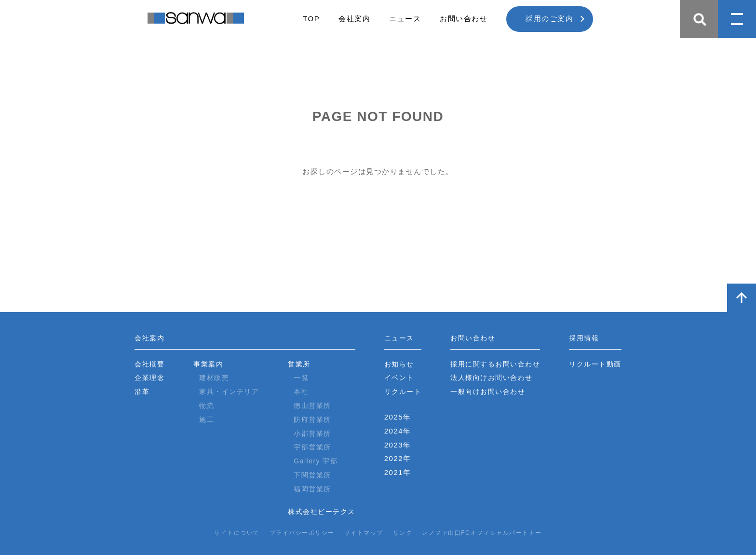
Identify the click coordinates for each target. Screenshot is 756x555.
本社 (301, 392)
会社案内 (354, 19)
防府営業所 (312, 420)
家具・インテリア (229, 392)
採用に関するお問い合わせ (495, 364)
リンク (403, 533)
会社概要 (149, 364)
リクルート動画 (595, 364)
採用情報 (584, 338)
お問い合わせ (464, 19)
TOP (311, 19)
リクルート (403, 392)
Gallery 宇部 (316, 461)
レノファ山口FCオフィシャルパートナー (482, 533)
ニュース (405, 19)
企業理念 (149, 378)
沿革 (142, 392)
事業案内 (208, 364)
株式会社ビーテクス (322, 512)
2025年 (398, 417)
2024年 (398, 431)
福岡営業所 (312, 489)
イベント (399, 378)
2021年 (398, 472)
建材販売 (214, 378)
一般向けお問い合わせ (488, 392)
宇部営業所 (312, 447)
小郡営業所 (312, 433)
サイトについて (237, 533)
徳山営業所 (312, 406)
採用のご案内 (549, 19)
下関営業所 (312, 475)
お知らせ (399, 364)
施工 (207, 420)
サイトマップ (364, 533)
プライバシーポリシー (302, 533)
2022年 (398, 458)
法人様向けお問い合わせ (492, 378)
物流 (207, 406)
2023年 (398, 445)
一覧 (301, 378)
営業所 (299, 364)
